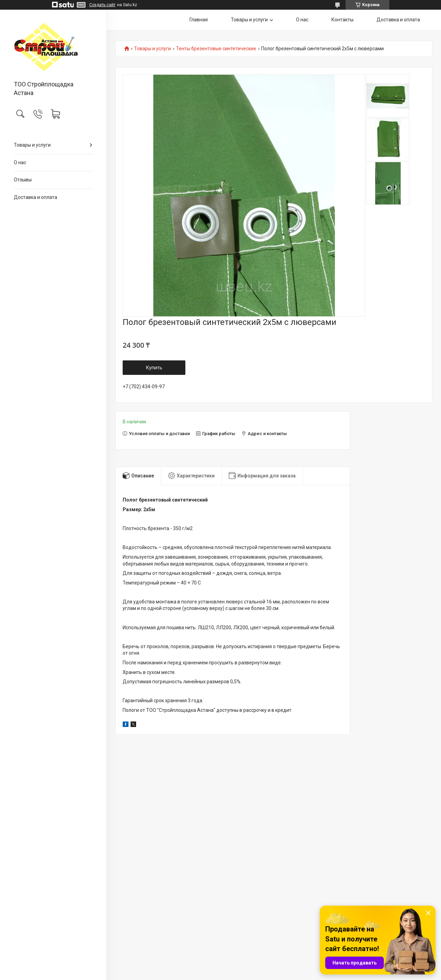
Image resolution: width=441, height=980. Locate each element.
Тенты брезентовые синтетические (216, 49)
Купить (154, 368)
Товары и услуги (32, 145)
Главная (199, 20)
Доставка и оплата (35, 197)
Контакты (342, 20)
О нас (20, 162)
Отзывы (23, 180)
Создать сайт (102, 5)
